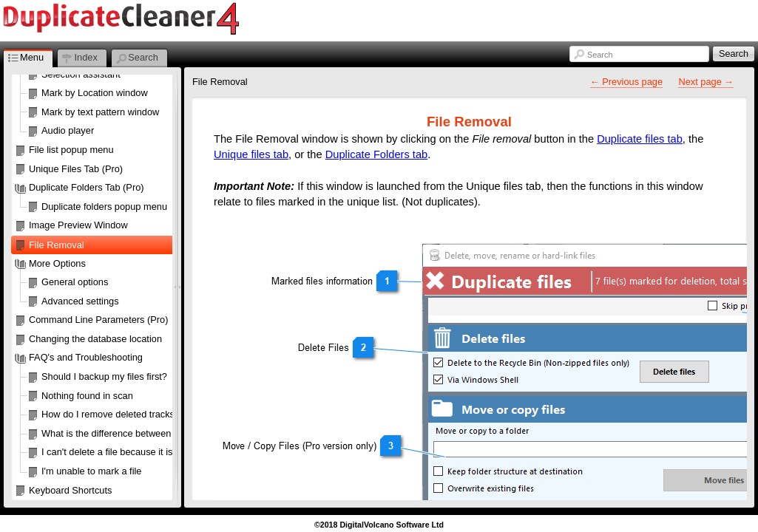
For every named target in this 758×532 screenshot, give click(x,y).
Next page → (706, 82)
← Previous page (626, 82)
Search (600, 55)
